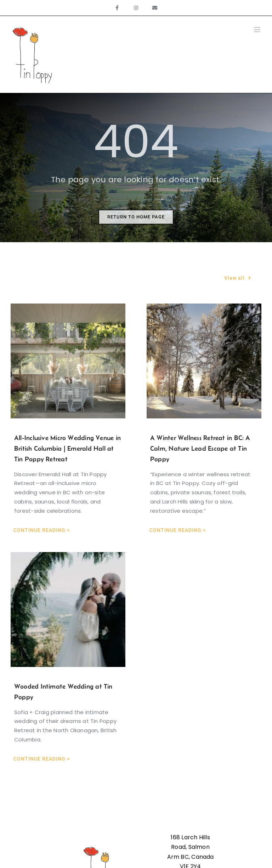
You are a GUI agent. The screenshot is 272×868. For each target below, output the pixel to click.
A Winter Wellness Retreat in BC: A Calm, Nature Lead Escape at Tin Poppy (200, 448)
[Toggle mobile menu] (258, 30)
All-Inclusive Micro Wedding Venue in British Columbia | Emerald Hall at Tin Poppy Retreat (67, 448)
